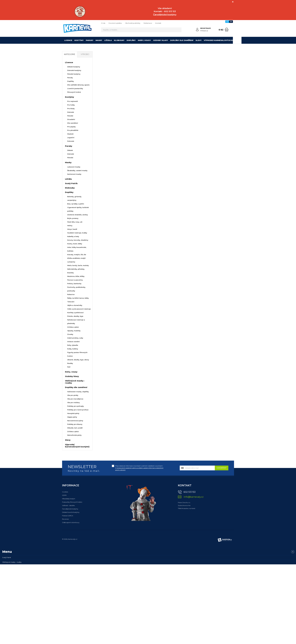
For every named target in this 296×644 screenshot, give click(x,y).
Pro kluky (71, 109)
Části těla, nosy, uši (75, 222)
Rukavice (71, 294)
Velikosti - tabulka (68, 505)
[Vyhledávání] (141, 30)
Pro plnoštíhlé (73, 130)
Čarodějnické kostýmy (70, 509)
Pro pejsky (71, 127)
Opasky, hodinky (74, 331)
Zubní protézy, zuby (75, 338)
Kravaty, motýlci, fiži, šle (77, 255)
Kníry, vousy (144, 40)
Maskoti (70, 134)
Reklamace (148, 23)
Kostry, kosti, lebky (75, 244)
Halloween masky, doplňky (78, 392)
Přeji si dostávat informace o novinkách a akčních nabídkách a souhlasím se (139, 468)
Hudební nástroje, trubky (77, 233)
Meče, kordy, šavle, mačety (78, 265)
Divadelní (71, 119)
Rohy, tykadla (73, 345)
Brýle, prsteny (73, 218)
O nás (103, 23)
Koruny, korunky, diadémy (78, 240)
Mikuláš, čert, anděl (75, 428)
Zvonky (70, 334)
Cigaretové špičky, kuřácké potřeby (78, 209)
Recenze (65, 519)
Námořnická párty (74, 435)
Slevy (199, 40)
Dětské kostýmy (74, 67)
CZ (227, 22)
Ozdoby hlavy (161, 40)
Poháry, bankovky (74, 284)
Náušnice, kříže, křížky (76, 276)
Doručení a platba (115, 23)
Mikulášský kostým (69, 499)
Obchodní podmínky (133, 23)
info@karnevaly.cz (194, 497)
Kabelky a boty (73, 236)
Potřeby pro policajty (76, 406)
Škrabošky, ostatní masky (77, 170)
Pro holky (71, 105)
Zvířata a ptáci (73, 327)
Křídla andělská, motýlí (76, 258)
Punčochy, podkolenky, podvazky (76, 289)
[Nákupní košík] (227, 30)
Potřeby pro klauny (75, 424)
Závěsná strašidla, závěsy (78, 215)
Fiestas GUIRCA (68, 516)
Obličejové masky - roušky (75, 382)
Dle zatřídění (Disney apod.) (78, 85)
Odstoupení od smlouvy (71, 522)
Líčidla (108, 40)
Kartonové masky (74, 174)
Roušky (70, 363)
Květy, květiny (73, 349)
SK (231, 22)
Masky (99, 40)
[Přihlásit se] (197, 30)
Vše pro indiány (74, 402)
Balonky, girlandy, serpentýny (74, 198)
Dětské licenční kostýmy (71, 512)
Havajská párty (73, 413)
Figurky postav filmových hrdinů (77, 354)
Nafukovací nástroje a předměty (76, 322)
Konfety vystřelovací (75, 313)
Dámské (71, 112)
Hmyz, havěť (72, 229)
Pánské (70, 116)
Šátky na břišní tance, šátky (78, 298)
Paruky (90, 40)
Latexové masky (74, 167)
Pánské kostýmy (74, 74)
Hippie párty (72, 417)
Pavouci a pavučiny (75, 280)
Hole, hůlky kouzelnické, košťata (77, 249)
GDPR (64, 495)
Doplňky (131, 40)
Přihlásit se (204, 31)
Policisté (71, 141)
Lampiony (71, 262)
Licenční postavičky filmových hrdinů (75, 90)
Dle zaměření (73, 123)
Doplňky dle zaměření (182, 40)
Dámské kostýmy (74, 70)
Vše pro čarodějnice (75, 399)
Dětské (70, 150)
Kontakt (158, 23)
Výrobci (85, 54)
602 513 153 (190, 492)
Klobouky (119, 40)
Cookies (65, 492)
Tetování (71, 302)
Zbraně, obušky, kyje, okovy (78, 360)
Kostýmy (79, 40)
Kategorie (70, 54)
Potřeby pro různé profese (78, 410)
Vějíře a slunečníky (75, 305)
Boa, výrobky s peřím (76, 204)
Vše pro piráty (73, 395)
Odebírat (222, 468)
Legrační (71, 138)
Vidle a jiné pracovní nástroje (79, 309)
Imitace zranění (73, 342)
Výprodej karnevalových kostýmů (222, 40)
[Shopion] (225, 540)
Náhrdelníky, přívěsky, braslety (76, 271)
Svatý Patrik (71, 183)
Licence (68, 40)
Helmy (70, 226)
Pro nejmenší (73, 101)
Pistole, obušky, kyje (75, 316)
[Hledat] (179, 30)
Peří (69, 367)
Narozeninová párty (75, 421)
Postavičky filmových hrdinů (72, 502)
